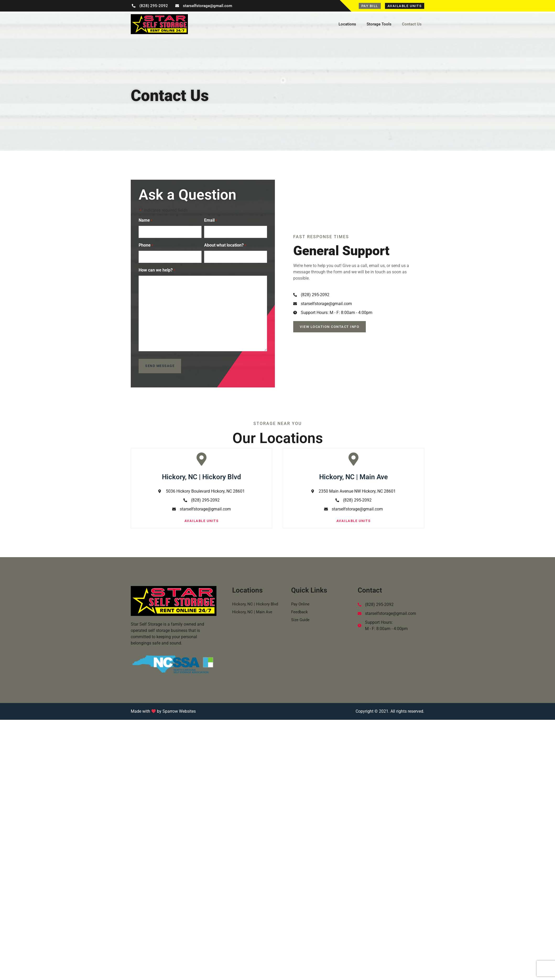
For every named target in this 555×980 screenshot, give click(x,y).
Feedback (300, 608)
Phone (146, 244)
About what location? (225, 244)
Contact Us (412, 24)
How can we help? (157, 268)
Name (145, 221)
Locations (347, 24)
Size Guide (301, 616)
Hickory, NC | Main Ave (253, 608)
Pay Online (301, 600)
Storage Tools (379, 24)
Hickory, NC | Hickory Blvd (256, 600)
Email (211, 221)
